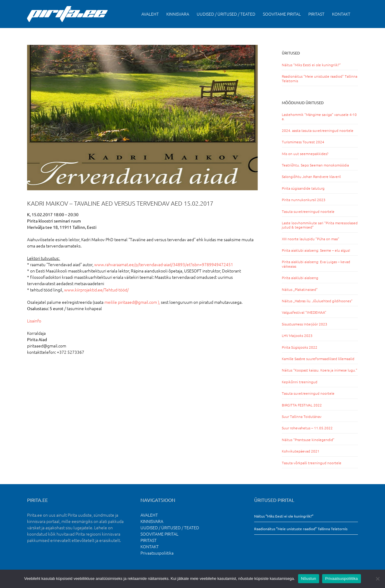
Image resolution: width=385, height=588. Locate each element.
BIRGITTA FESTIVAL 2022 (302, 405)
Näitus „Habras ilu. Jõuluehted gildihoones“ (317, 301)
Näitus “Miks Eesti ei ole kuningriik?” (311, 65)
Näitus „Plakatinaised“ (300, 289)
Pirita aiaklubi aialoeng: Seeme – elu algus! (316, 250)
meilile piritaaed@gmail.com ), (132, 302)
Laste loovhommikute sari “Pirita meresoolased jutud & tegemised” (320, 225)
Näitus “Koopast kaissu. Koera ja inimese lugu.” (320, 370)
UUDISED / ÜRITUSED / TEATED (170, 527)
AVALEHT (149, 515)
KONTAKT (150, 546)
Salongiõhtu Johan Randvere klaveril (311, 176)
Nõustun (309, 579)
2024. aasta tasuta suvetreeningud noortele (318, 130)
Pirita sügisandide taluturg (303, 188)
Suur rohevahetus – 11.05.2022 (307, 428)
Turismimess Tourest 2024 (303, 142)
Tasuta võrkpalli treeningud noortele (312, 463)
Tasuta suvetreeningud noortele (308, 211)
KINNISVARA (152, 521)
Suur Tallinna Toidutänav (302, 416)
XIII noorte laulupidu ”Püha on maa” (311, 239)
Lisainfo (34, 321)
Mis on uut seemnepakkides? (305, 154)
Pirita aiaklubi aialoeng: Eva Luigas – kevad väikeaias (316, 264)
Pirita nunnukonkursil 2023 (304, 200)
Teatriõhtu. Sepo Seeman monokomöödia (315, 165)
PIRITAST (149, 540)
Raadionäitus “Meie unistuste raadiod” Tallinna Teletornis (320, 78)
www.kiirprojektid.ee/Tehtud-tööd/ (96, 290)
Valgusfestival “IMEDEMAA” (304, 312)
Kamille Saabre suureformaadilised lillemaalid (318, 359)
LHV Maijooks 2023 (297, 335)
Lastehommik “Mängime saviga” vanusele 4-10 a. (319, 117)
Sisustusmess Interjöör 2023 (305, 324)
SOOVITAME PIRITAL (159, 534)
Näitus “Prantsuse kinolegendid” (308, 440)
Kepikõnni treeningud (300, 382)
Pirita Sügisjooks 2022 (300, 347)
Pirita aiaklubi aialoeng (300, 278)
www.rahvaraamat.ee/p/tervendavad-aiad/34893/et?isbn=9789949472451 (164, 264)
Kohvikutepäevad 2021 (301, 451)
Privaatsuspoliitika (157, 553)
